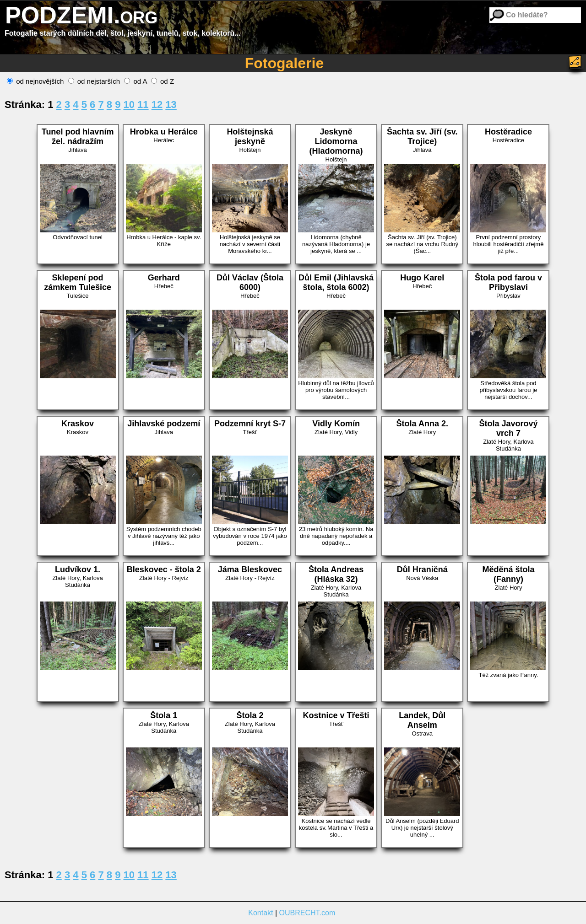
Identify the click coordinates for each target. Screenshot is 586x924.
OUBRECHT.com (307, 913)
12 (157, 105)
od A (135, 81)
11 (143, 105)
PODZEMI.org (81, 15)
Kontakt (260, 913)
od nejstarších (94, 81)
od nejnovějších (35, 81)
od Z (163, 81)
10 (129, 105)
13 (171, 105)
